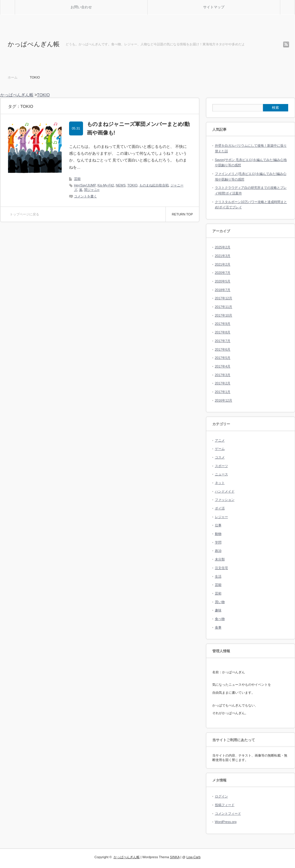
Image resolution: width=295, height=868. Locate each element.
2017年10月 (224, 315)
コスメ (220, 457)
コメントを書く (86, 196)
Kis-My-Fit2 (106, 185)
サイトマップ (214, 7)
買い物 (220, 602)
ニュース (221, 474)
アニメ (220, 440)
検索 (295, 2)
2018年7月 (223, 290)
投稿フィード (225, 805)
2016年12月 (224, 400)
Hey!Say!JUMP (85, 185)
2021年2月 (223, 264)
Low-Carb (194, 857)
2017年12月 (224, 298)
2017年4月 (223, 366)
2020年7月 (223, 273)
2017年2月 (223, 383)
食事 (218, 627)
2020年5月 (223, 281)
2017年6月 (223, 349)
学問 (218, 542)
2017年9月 (223, 324)
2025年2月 (223, 247)
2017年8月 (223, 332)
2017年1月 (223, 392)
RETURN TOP (182, 214)
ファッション (225, 500)
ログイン (221, 796)
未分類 (220, 559)
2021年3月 (223, 256)
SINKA (175, 857)
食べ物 (220, 619)
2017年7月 (223, 341)
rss (286, 44)
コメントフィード (228, 813)
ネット (220, 483)
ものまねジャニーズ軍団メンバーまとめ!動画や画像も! (138, 128)
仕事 (218, 525)
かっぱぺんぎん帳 (34, 44)
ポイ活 (220, 508)
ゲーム (220, 449)
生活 (218, 576)
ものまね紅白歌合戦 (154, 185)
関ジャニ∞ (92, 190)
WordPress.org (226, 822)
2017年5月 (223, 358)
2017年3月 (223, 375)
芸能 (77, 179)
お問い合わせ (81, 7)
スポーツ (221, 466)
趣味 (218, 610)
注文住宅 (221, 568)
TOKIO (132, 185)
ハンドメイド (225, 491)
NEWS (121, 185)
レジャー (221, 517)
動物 (218, 534)
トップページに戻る (24, 214)
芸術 (218, 593)
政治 (218, 551)
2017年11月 (224, 307)
